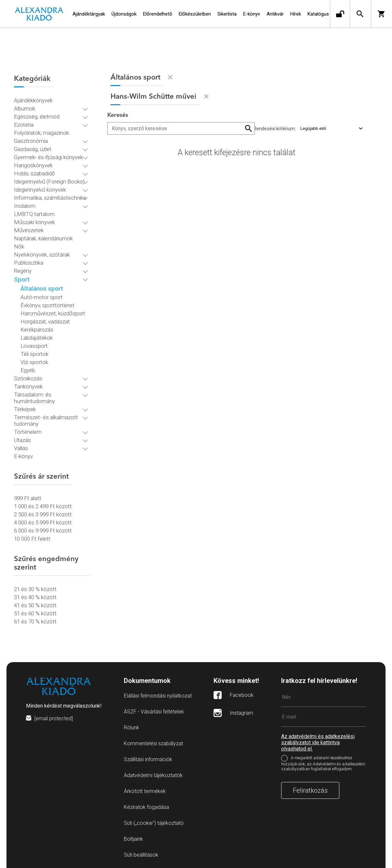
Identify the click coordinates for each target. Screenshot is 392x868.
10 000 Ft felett (32, 537)
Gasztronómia (31, 140)
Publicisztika (29, 261)
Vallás (21, 447)
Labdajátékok (37, 336)
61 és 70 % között (35, 620)
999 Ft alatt (28, 497)
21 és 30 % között (35, 588)
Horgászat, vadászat (45, 320)
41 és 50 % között (35, 604)
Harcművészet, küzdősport (53, 312)
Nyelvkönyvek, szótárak (42, 253)
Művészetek (29, 229)
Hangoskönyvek (33, 164)
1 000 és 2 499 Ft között (43, 505)
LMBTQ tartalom (34, 213)
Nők (19, 245)
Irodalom (25, 205)
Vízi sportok (34, 361)
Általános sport (42, 287)
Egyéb (28, 369)
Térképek (25, 408)
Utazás (22, 439)
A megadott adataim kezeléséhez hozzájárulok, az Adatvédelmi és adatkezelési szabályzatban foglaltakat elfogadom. (323, 760)
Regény (23, 270)
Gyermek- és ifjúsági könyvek (48, 156)
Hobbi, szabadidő (34, 172)
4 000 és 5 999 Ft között (43, 521)
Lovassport (34, 345)
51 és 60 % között (35, 612)
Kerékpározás (37, 328)
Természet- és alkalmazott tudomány (46, 419)
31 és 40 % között (35, 596)
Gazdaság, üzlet (33, 148)
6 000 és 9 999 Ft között (43, 529)
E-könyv (23, 455)
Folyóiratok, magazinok (41, 132)
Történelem (28, 431)
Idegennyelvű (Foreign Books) (49, 180)
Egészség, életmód (37, 115)
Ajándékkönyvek (33, 99)
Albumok (25, 107)
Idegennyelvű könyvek (40, 188)
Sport (22, 278)
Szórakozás (28, 377)
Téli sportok (34, 353)
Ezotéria (24, 123)
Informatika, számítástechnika (50, 196)
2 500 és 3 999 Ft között (43, 513)
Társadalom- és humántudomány (34, 396)
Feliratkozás (310, 787)
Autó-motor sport (42, 296)
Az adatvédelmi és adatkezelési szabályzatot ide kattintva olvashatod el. (318, 740)
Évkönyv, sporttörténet (47, 304)
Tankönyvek (28, 385)
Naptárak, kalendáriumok (43, 237)
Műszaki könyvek (34, 221)
